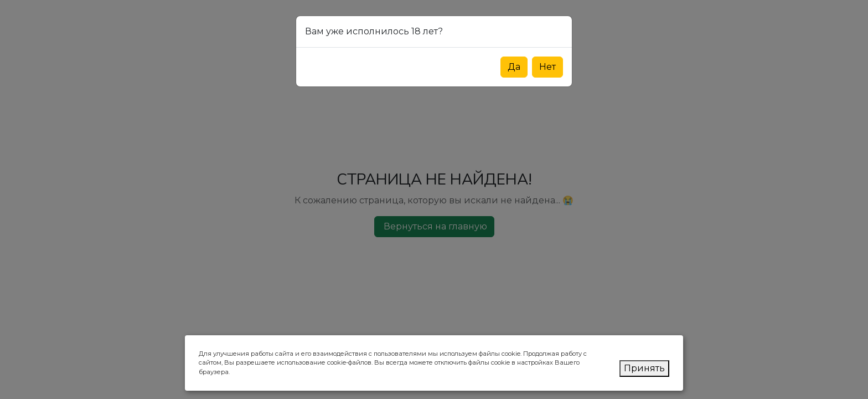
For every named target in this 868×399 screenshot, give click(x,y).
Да (514, 67)
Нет (547, 67)
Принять (644, 368)
